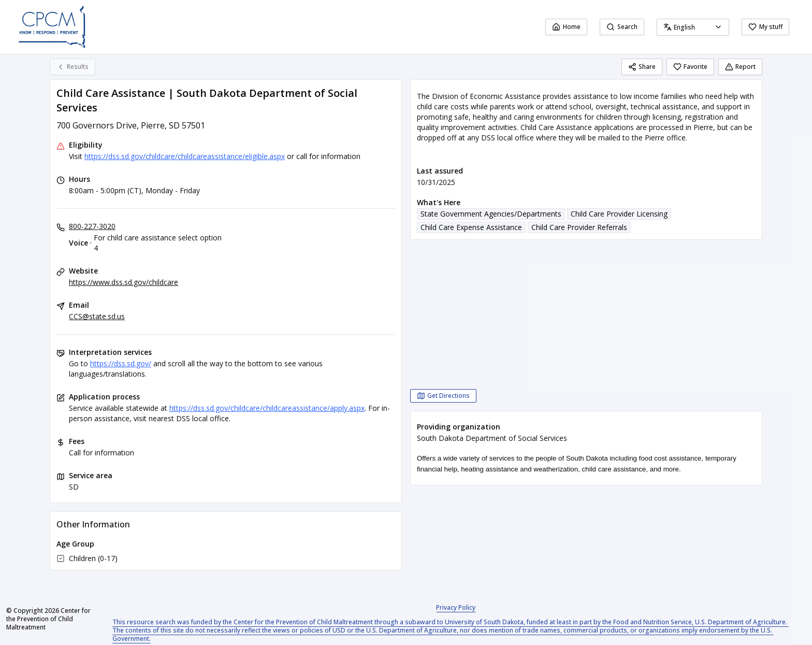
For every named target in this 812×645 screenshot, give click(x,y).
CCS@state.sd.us (97, 316)
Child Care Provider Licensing (619, 214)
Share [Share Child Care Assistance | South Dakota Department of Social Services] (642, 67)
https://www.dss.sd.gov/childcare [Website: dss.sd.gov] (124, 282)
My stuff (765, 27)
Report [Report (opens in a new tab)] (740, 67)
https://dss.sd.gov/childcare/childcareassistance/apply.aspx (267, 408)
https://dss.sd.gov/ (121, 363)
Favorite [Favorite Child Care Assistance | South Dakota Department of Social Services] (690, 67)
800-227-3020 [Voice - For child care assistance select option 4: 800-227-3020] (92, 226)
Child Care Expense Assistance (471, 227)
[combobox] (693, 27)
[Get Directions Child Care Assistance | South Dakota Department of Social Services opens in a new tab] (443, 396)
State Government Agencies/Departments (491, 214)
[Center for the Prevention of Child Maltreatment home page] (52, 27)
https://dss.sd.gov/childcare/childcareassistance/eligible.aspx (185, 156)
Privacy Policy (456, 607)
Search (622, 27)
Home (566, 27)
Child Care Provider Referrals (579, 227)
